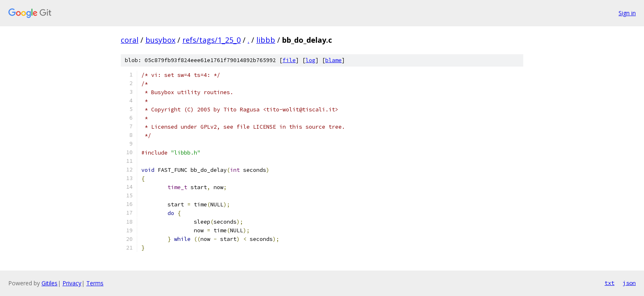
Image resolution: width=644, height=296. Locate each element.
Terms (95, 283)
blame (333, 60)
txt (609, 283)
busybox (160, 40)
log (310, 60)
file (289, 60)
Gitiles (49, 283)
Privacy (72, 283)
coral (130, 40)
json (629, 283)
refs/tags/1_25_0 (212, 40)
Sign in (627, 13)
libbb (266, 40)
